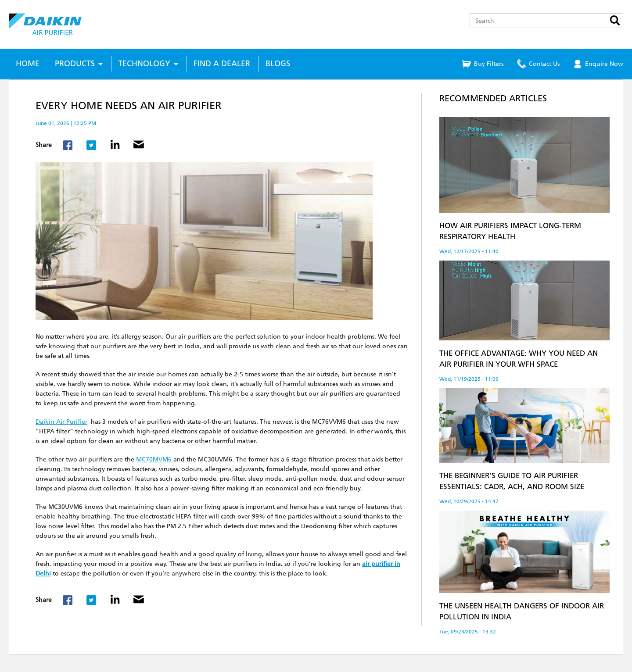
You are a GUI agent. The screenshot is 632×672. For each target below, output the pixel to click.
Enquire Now (604, 64)
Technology (144, 64)
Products (75, 64)
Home (28, 64)
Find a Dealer (222, 64)
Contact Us (544, 64)
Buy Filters (489, 64)
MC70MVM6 (154, 459)
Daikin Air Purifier (61, 422)
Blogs (278, 64)
